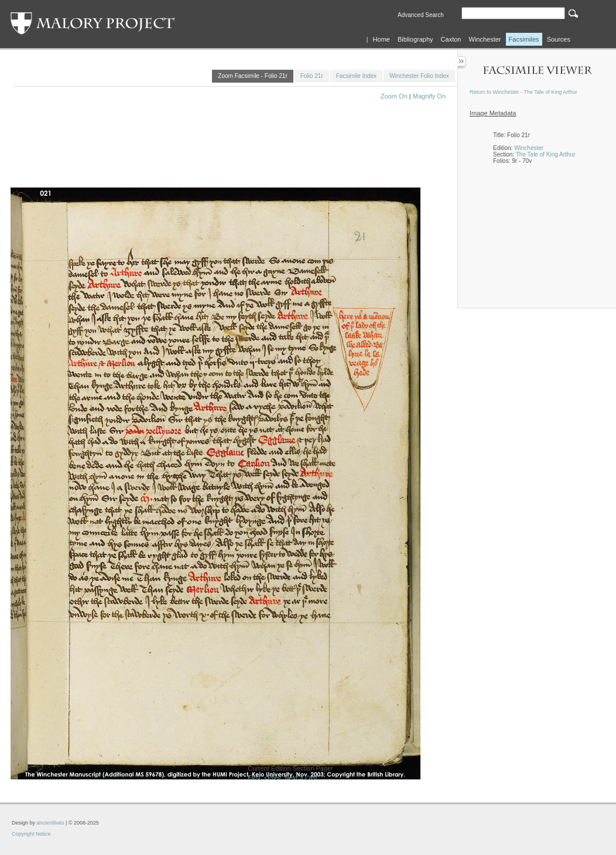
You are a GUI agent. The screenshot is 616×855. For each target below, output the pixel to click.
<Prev (273, 778)
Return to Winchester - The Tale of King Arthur (523, 92)
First (254, 778)
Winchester (485, 39)
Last (311, 778)
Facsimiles (524, 39)
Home (381, 39)
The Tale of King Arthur (546, 154)
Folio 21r (312, 76)
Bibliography (415, 39)
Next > (294, 778)
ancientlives (51, 823)
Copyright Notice (31, 834)
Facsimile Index (356, 76)
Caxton (451, 39)
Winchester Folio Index (419, 76)
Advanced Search (421, 15)
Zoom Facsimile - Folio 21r (252, 76)
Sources (559, 39)
